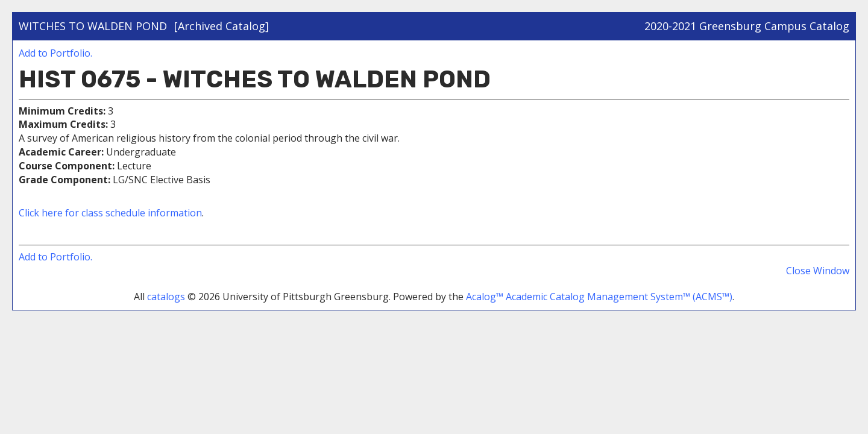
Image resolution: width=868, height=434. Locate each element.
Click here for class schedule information (110, 213)
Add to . (55, 53)
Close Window (818, 271)
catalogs (166, 297)
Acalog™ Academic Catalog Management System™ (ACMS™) (599, 297)
